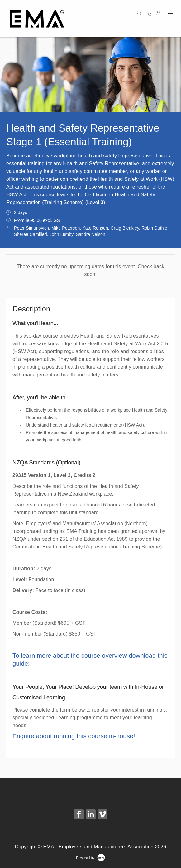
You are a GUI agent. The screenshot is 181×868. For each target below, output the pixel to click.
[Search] (141, 13)
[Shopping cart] (150, 13)
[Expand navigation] (170, 14)
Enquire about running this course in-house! (74, 736)
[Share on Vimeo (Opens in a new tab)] (102, 815)
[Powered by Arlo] (90, 857)
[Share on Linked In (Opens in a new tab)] (91, 815)
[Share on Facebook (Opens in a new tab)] (79, 815)
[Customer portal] (160, 13)
